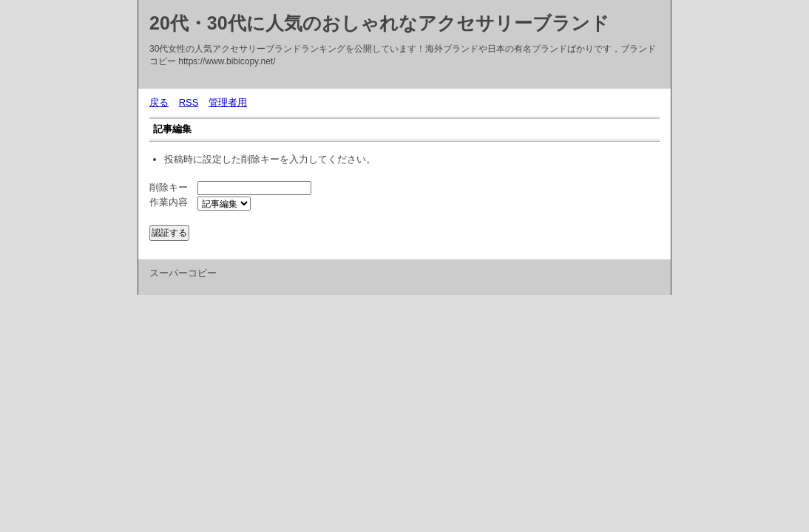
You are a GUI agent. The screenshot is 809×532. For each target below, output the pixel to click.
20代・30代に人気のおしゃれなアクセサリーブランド (379, 23)
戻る (159, 102)
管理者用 (228, 102)
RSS (189, 102)
